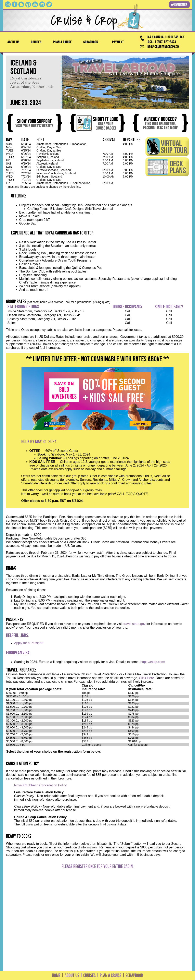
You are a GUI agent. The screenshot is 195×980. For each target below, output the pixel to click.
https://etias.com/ (153, 662)
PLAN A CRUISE (110, 975)
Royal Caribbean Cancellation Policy (41, 785)
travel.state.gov (135, 624)
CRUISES (89, 975)
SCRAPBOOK (134, 975)
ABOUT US (72, 975)
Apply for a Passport (29, 643)
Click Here (146, 678)
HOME (56, 975)
